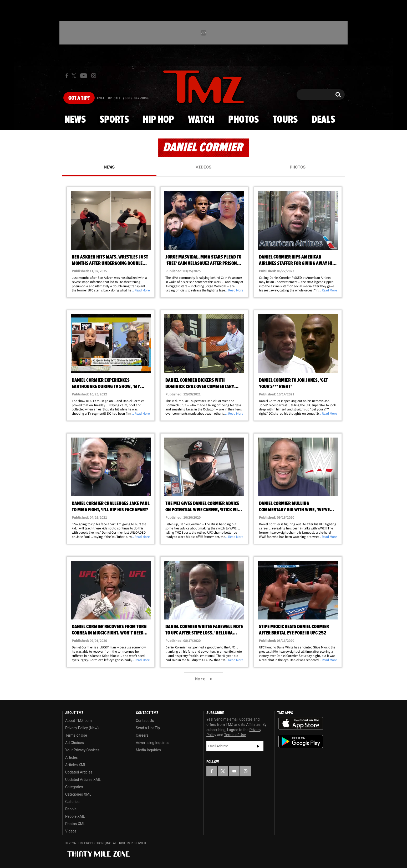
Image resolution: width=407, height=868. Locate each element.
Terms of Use (76, 735)
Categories (74, 787)
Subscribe (258, 746)
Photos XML (75, 824)
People (71, 809)
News (75, 120)
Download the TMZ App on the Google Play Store (301, 741)
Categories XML (78, 794)
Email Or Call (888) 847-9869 (123, 98)
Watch (201, 120)
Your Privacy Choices (82, 750)
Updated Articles (79, 772)
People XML (75, 816)
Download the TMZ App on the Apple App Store (301, 723)
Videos (203, 167)
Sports (114, 120)
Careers (142, 735)
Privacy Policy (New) (82, 728)
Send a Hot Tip (148, 728)
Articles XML (76, 765)
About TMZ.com (78, 721)
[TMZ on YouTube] (234, 771)
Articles (72, 757)
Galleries (72, 802)
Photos (243, 120)
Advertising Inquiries (153, 743)
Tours (285, 120)
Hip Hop (158, 120)
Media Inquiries (148, 750)
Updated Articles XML (83, 780)
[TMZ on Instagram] (94, 76)
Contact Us (145, 721)
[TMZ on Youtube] (84, 76)
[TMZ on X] (75, 76)
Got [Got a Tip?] (79, 98)
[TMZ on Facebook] (67, 76)
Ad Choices (75, 743)
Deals (323, 120)
